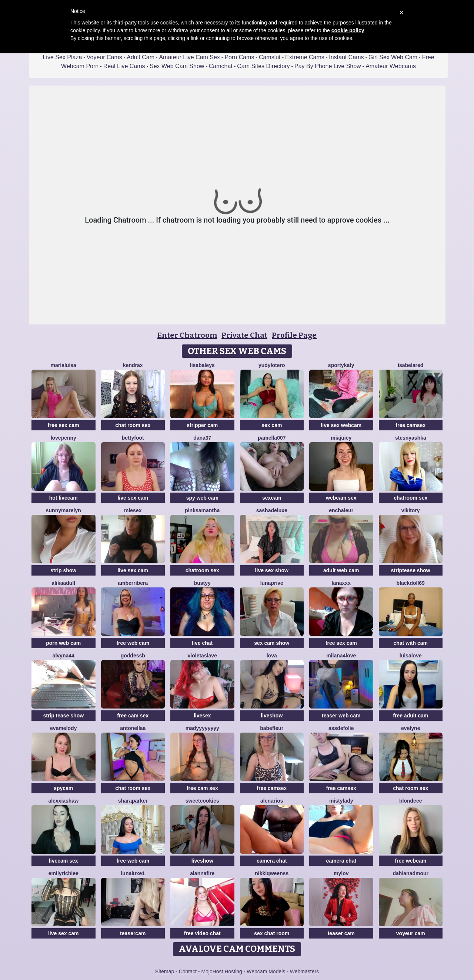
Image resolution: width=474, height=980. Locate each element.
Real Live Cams (124, 66)
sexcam (272, 498)
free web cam (133, 643)
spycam (63, 788)
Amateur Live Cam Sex (189, 57)
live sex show (272, 570)
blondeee (410, 801)
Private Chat (244, 335)
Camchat (221, 66)
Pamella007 (272, 438)
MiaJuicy (341, 438)
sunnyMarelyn (64, 510)
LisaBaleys (202, 365)
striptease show (411, 570)
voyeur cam (411, 933)
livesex (202, 716)
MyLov (341, 873)
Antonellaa (133, 728)
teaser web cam (341, 716)
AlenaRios (272, 801)
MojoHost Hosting (222, 971)
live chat (202, 643)
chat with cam (410, 643)
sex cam (272, 425)
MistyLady (341, 801)
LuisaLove (411, 656)
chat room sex (133, 425)
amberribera (133, 583)
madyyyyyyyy (202, 728)
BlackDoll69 (411, 583)
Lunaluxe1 (133, 873)
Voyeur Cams (104, 57)
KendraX (133, 365)
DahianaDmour (411, 873)
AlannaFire (202, 873)
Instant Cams (346, 57)
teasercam (133, 933)
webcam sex (341, 498)
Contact (188, 971)
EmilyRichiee (64, 873)
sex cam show (272, 643)
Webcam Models (266, 971)
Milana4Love (341, 656)
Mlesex (133, 510)
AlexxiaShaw (63, 801)
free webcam (410, 861)
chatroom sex (410, 498)
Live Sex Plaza (62, 57)
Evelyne (410, 728)
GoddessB (133, 656)
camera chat (272, 861)
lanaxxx (341, 583)
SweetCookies (202, 801)
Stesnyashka (411, 438)
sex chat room (272, 933)
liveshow (272, 716)
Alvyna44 (64, 656)
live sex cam (133, 498)
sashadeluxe (272, 510)
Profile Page (294, 335)
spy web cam (202, 498)
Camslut (270, 57)
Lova (272, 656)
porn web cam (63, 643)
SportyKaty (341, 365)
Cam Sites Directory (263, 66)
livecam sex (64, 861)
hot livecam (64, 498)
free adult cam (410, 716)
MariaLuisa (64, 365)
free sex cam (64, 425)
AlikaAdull (63, 583)
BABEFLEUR (272, 728)
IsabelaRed (410, 365)
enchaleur (341, 510)
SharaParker (133, 801)
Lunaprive (272, 583)
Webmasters (304, 971)
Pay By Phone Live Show (328, 66)
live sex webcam (341, 425)
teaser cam (341, 933)
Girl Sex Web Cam (393, 57)
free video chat (202, 933)
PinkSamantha (202, 510)
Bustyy (202, 583)
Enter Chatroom (187, 335)
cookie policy (348, 30)
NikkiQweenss (272, 873)
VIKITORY (411, 510)
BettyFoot (133, 438)
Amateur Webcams (391, 66)
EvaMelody (63, 728)
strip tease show (63, 716)
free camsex (410, 425)
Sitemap (165, 971)
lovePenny (64, 438)
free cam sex (133, 716)
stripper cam (202, 425)
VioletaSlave (202, 656)
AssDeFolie (341, 728)
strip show (63, 570)
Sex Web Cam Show (177, 66)
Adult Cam (141, 57)
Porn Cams (239, 57)
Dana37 (202, 438)
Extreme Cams (305, 57)
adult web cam (341, 570)
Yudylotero (272, 365)
